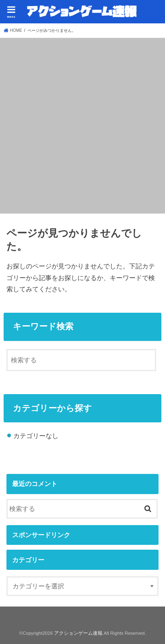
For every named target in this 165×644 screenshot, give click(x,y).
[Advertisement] (82, 124)
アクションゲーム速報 (78, 633)
